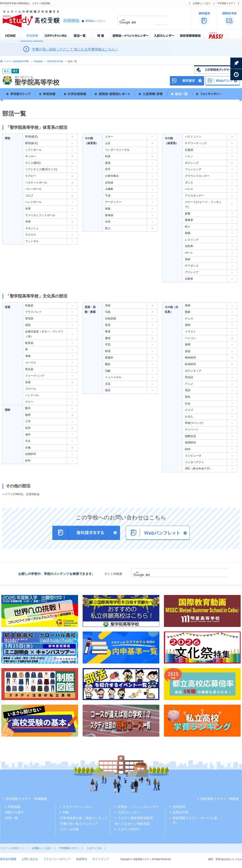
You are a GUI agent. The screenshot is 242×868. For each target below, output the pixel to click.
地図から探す (14, 812)
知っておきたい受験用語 (132, 824)
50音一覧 (11, 818)
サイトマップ (100, 859)
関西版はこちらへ (95, 21)
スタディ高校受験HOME (16, 61)
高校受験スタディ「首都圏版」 (28, 799)
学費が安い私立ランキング (79, 824)
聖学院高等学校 (55, 61)
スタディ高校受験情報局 (135, 818)
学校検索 (38, 61)
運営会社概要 (8, 859)
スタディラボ (94, 848)
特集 (66, 812)
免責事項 (82, 859)
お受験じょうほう (202, 3)
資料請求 (179, 807)
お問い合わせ (30, 859)
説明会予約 (181, 812)
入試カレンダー (129, 812)
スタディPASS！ (130, 829)
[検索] (137, 23)
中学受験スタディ (226, 3)
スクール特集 (69, 829)
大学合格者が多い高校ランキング (84, 818)
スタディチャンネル (77, 807)
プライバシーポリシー (57, 859)
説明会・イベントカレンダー (138, 807)
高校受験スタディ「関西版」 (221, 799)
